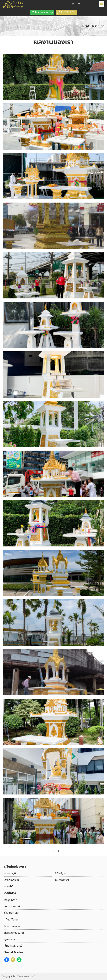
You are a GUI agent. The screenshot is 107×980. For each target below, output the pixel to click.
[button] (102, 4)
